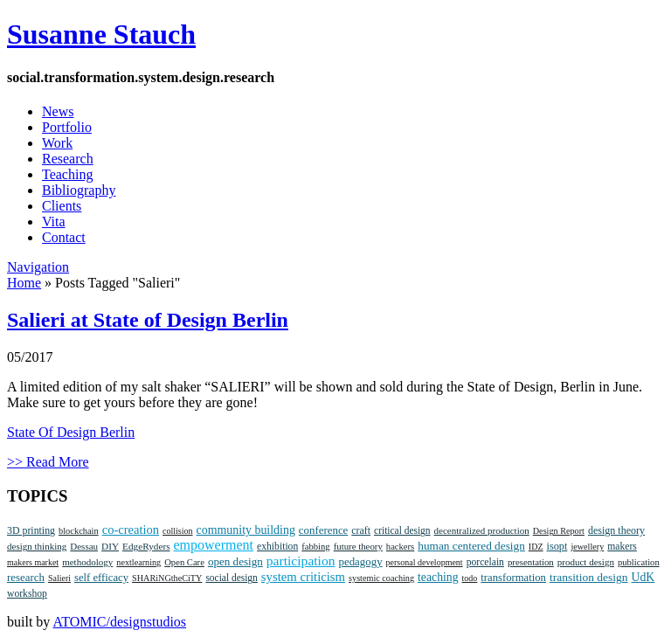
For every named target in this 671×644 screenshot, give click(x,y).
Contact (64, 237)
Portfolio (67, 127)
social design (231, 578)
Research (68, 159)
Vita (54, 222)
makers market (33, 562)
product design (586, 562)
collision (177, 531)
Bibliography (79, 190)
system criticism (303, 577)
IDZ (536, 547)
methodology (87, 562)
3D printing (31, 530)
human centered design (471, 546)
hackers (400, 547)
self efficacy (101, 578)
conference (323, 530)
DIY (110, 546)
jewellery (587, 547)
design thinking (37, 546)
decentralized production (482, 530)
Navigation (38, 267)
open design (235, 561)
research (26, 578)
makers (622, 547)
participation (301, 561)
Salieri (59, 578)
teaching (438, 577)
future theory (358, 546)
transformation (513, 578)
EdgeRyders (146, 546)
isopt (557, 546)
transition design (589, 577)
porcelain (485, 562)
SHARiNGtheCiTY (167, 578)
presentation (531, 562)
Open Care (184, 562)
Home (24, 283)
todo (470, 578)
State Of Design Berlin (71, 432)
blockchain (79, 531)
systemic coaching (381, 578)
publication (639, 562)
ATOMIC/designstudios (119, 622)
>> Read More (48, 462)
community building (246, 530)
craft (361, 530)
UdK (643, 577)
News (58, 111)
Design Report (559, 531)
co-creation (131, 530)
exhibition (277, 547)
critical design (402, 530)
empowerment (214, 545)
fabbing (315, 547)
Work (57, 143)
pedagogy (361, 562)
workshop (27, 594)
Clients (62, 206)
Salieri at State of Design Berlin (148, 320)
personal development (425, 562)
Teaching (67, 174)
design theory (616, 530)
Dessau (84, 546)
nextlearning (138, 562)
